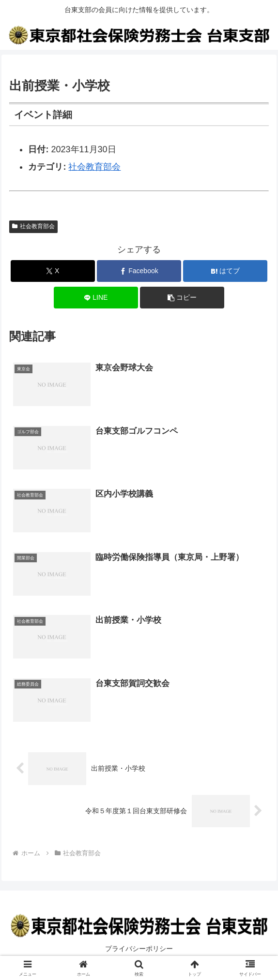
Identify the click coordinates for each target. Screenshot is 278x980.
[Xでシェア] (53, 271)
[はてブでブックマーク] (225, 271)
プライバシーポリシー (139, 949)
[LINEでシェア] (96, 298)
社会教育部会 (94, 167)
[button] (182, 298)
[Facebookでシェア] (139, 271)
